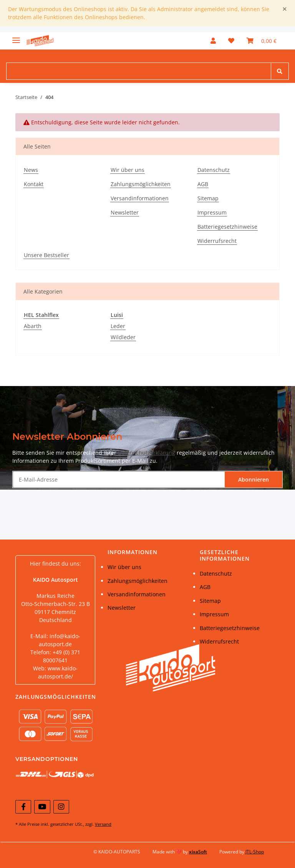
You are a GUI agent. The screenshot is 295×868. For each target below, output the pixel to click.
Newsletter (125, 212)
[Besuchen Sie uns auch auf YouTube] (42, 807)
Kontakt (34, 184)
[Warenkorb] (262, 41)
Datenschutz (214, 170)
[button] (213, 41)
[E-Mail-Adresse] (119, 479)
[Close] (285, 9)
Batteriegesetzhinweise (227, 227)
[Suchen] (139, 71)
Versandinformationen (140, 198)
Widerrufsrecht (217, 241)
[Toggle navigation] (16, 37)
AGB (203, 184)
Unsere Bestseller (46, 255)
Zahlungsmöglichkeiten (141, 184)
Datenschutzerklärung (147, 453)
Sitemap (208, 198)
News (31, 170)
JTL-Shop (255, 852)
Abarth (33, 326)
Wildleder (123, 337)
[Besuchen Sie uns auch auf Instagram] (61, 807)
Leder (118, 326)
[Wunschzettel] (231, 41)
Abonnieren (254, 479)
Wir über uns (128, 170)
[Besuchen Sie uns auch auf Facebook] (23, 807)
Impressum (212, 212)
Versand (103, 824)
